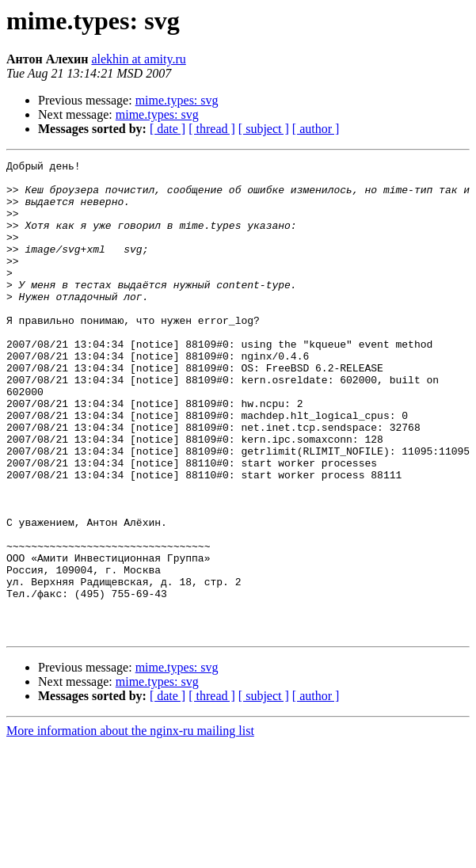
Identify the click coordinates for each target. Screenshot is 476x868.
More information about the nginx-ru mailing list (130, 826)
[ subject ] (264, 129)
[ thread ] (212, 129)
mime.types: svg (177, 100)
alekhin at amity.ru (138, 59)
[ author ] (316, 129)
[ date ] (168, 129)
